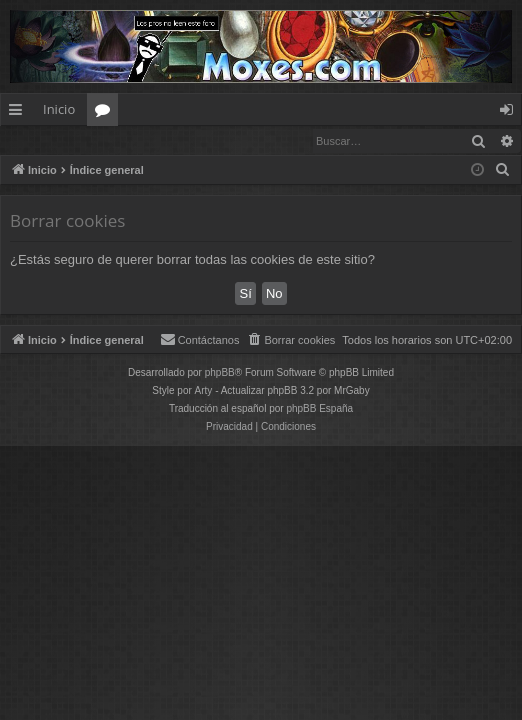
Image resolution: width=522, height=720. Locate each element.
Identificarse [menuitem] (511, 113)
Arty (204, 391)
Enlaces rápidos (19, 113)
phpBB (220, 373)
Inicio (59, 109)
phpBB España (319, 409)
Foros (106, 113)
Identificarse (52, 140)
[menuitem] (503, 171)
